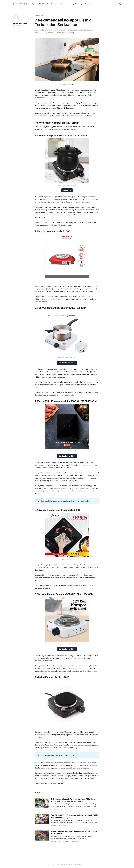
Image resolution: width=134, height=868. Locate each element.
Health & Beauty (63, 4)
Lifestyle (42, 4)
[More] (103, 4)
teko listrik (56, 778)
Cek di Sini (67, 190)
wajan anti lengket (68, 778)
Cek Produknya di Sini (67, 363)
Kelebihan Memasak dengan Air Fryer (61, 755)
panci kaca (85, 778)
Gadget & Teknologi (76, 4)
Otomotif (87, 4)
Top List (34, 4)
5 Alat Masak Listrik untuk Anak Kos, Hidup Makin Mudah (69, 501)
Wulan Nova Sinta (20, 24)
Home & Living (51, 4)
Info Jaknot (96, 4)
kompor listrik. (40, 98)
